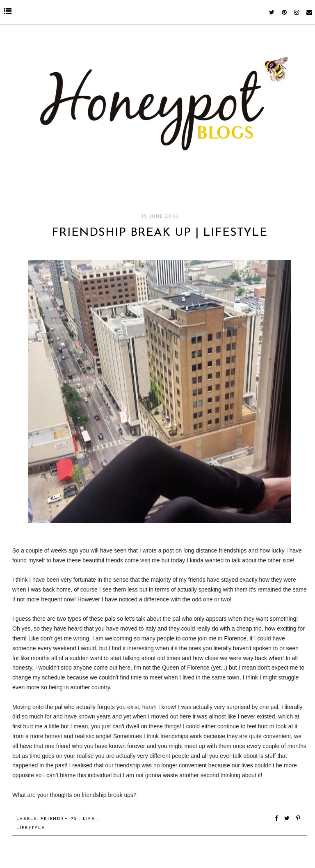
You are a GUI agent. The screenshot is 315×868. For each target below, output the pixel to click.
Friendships (60, 819)
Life (90, 819)
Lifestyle (31, 828)
